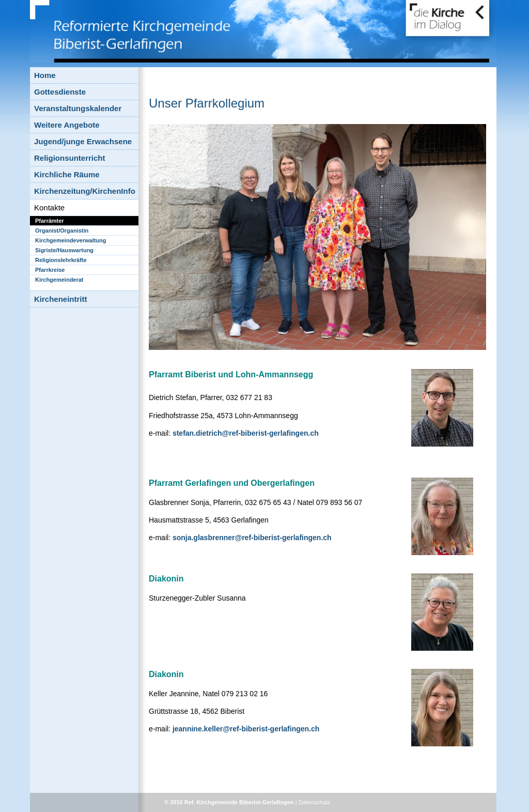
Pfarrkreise (50, 270)
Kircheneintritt (61, 299)
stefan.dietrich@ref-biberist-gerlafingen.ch (246, 433)
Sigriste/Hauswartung (64, 250)
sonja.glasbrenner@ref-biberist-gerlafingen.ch (252, 538)
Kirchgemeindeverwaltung (71, 240)
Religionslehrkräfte (61, 260)
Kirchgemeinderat (59, 280)
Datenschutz (314, 802)
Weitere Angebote (67, 125)
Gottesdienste (60, 92)
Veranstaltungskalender (78, 108)
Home (45, 75)
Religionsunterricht (70, 158)
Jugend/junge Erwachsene (83, 141)
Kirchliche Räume (67, 174)
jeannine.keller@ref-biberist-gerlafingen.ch (246, 729)
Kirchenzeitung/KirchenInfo (85, 191)
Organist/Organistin (62, 231)
